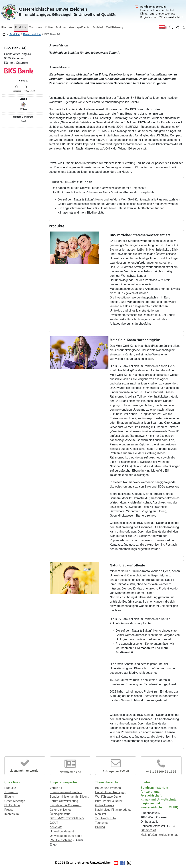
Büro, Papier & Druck (109, 801)
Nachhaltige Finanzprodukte (113, 810)
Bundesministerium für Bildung (69, 797)
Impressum (12, 814)
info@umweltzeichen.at (163, 835)
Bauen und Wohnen (108, 788)
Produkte (15, 34)
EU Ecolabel (12, 805)
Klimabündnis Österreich (66, 805)
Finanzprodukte (32, 34)
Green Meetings (15, 801)
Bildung (9, 797)
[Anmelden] (183, 27)
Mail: (144, 835)
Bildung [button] (61, 27)
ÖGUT (54, 823)
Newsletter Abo (70, 772)
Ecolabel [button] (98, 27)
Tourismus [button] (36, 27)
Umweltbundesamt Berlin (66, 836)
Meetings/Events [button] (79, 27)
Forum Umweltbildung (64, 801)
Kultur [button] (49, 27)
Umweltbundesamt (62, 831)
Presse (9, 810)
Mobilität (101, 814)
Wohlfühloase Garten (109, 797)
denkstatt (56, 827)
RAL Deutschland (61, 840)
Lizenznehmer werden (25, 771)
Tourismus (11, 792)
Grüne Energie (105, 805)
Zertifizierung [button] (115, 27)
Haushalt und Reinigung (111, 792)
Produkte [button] (21, 27)
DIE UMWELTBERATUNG (67, 818)
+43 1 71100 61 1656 (161, 771)
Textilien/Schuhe (106, 818)
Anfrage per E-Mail (116, 771)
